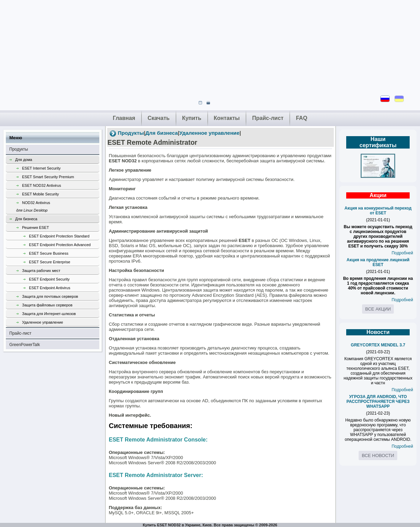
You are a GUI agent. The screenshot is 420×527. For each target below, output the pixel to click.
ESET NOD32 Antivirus (42, 185)
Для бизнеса (26, 219)
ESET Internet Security (41, 168)
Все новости (378, 455)
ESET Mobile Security (41, 194)
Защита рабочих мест (41, 271)
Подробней (402, 253)
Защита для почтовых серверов (50, 296)
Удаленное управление (43, 322)
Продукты (19, 149)
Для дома (24, 160)
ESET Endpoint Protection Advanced (60, 245)
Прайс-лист (268, 118)
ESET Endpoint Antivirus (50, 288)
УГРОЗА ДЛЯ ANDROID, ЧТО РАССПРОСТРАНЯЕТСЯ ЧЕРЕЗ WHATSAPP (378, 402)
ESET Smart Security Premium (48, 177)
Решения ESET (36, 227)
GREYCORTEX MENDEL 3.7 (378, 345)
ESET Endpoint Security (49, 279)
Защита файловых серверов (47, 305)
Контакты (227, 118)
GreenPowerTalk (25, 345)
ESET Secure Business (49, 253)
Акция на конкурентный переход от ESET (378, 211)
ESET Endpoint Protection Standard (59, 236)
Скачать (159, 118)
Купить (192, 118)
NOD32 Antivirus (58, 207)
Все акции (378, 309)
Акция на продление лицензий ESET (378, 262)
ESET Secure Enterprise (50, 262)
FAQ (302, 118)
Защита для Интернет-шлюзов (49, 314)
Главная (124, 118)
